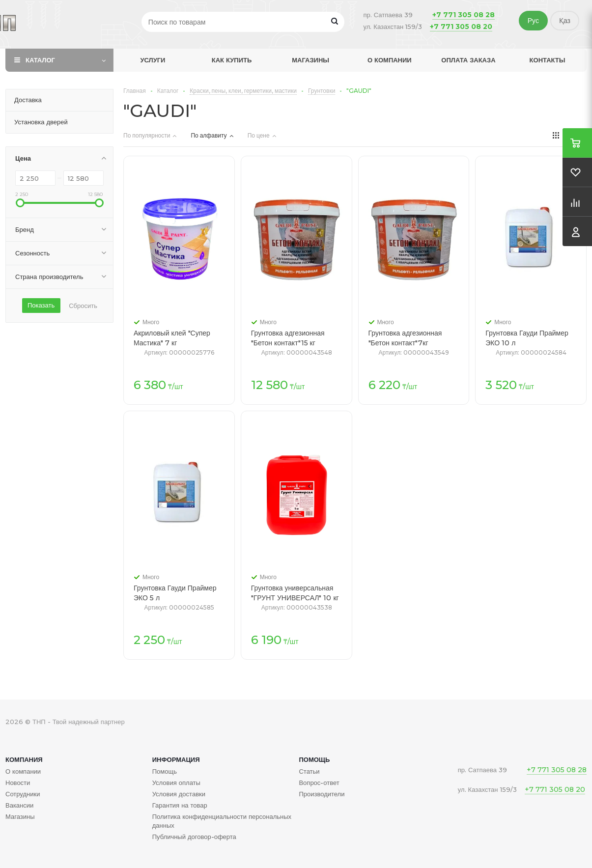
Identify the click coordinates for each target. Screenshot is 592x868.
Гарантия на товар (180, 805)
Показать (41, 305)
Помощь (314, 759)
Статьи (309, 771)
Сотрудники (23, 794)
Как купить (232, 60)
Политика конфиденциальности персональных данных (222, 821)
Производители (322, 794)
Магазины (310, 60)
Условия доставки (179, 794)
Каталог (40, 60)
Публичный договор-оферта (194, 837)
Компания (24, 759)
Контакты (548, 60)
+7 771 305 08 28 (464, 15)
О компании (390, 60)
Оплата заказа (468, 60)
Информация (176, 759)
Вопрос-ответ (319, 783)
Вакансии (19, 805)
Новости (18, 783)
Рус (533, 21)
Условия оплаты (176, 783)
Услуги (153, 60)
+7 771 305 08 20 (461, 27)
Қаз (565, 21)
